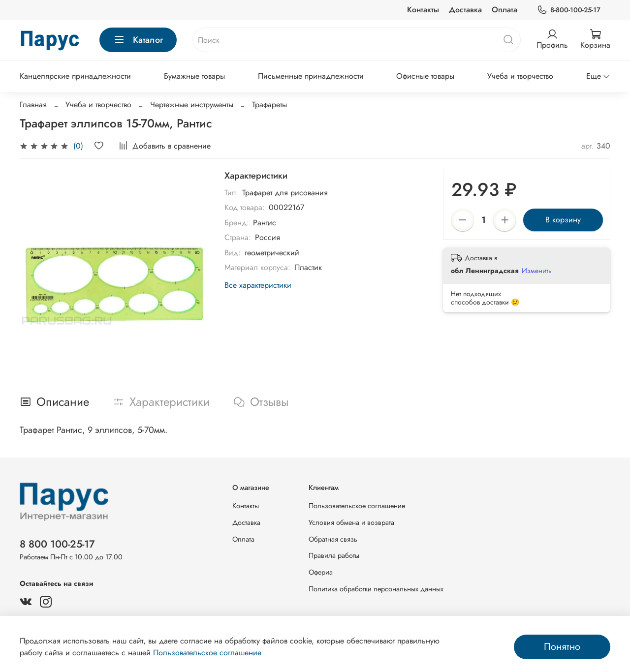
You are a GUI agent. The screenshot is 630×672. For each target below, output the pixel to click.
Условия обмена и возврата (351, 522)
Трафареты (269, 105)
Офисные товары (425, 76)
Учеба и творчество (520, 76)
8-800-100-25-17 (569, 10)
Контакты (423, 10)
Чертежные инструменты (192, 105)
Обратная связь (333, 539)
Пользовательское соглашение (357, 506)
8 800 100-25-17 (57, 544)
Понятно (562, 647)
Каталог (138, 40)
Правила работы (334, 555)
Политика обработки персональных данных (376, 589)
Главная (33, 105)
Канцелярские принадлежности (75, 76)
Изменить (537, 271)
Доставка (465, 10)
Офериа (321, 572)
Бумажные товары (194, 76)
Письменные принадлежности (311, 76)
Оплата (504, 10)
